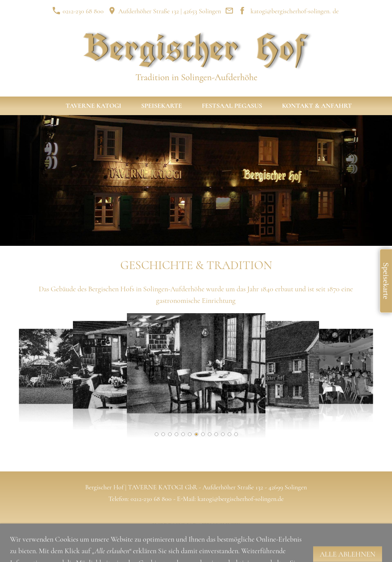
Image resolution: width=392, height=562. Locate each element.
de (336, 11)
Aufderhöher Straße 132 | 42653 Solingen (165, 11)
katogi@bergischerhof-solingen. (291, 11)
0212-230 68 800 (78, 11)
